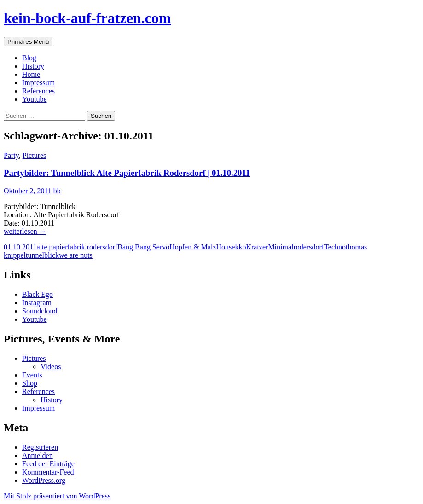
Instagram (37, 303)
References (38, 91)
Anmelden (38, 455)
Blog (29, 58)
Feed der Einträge (48, 464)
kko (240, 247)
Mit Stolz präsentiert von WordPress (57, 496)
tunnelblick (42, 255)
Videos (51, 367)
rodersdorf (309, 247)
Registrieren (40, 447)
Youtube (35, 99)
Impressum (38, 83)
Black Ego (38, 294)
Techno (335, 247)
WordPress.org (44, 480)
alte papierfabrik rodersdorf (77, 247)
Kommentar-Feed (48, 472)
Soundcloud (40, 311)
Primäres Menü (28, 42)
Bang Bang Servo (143, 247)
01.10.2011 (20, 247)
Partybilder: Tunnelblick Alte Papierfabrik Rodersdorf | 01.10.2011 (127, 173)
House (226, 247)
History (33, 66)
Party (11, 155)
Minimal (281, 247)
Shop (30, 383)
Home (31, 74)
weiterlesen (25, 231)
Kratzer (257, 247)
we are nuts (76, 255)
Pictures (35, 155)
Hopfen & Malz (193, 247)
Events (32, 375)
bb (57, 191)
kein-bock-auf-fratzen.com (87, 18)
